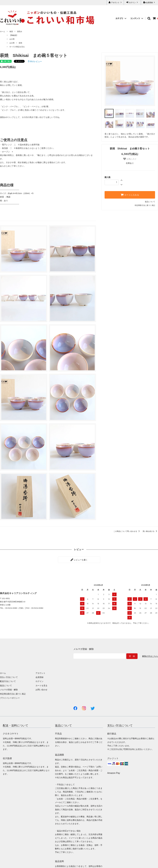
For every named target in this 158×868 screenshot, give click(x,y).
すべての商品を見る (17, 47)
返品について (150, 202)
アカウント (115, 2)
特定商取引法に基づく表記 (145, 205)
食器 (11, 31)
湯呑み (20, 31)
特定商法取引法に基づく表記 (13, 694)
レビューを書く (79, 560)
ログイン (132, 2)
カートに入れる (130, 195)
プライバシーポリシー (10, 698)
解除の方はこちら (150, 656)
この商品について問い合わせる (127, 531)
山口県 (12, 39)
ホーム (3, 31)
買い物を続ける (150, 531)
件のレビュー (35, 61)
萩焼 (20, 43)
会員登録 (149, 2)
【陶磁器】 (14, 35)
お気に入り (130, 159)
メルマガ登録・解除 (9, 690)
